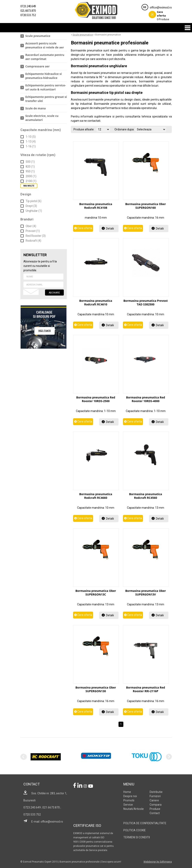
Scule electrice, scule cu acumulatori (42, 118)
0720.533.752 (28, 15)
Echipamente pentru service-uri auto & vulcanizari (46, 87)
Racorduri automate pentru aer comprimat (45, 57)
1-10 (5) (31, 137)
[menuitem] (44, 36)
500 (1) (30, 162)
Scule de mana (36, 108)
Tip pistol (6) (34, 201)
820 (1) (30, 167)
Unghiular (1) (34, 211)
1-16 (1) (31, 146)
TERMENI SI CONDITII (137, 837)
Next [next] (169, 757)
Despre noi (130, 796)
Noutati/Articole (134, 809)
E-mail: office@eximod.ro (43, 822)
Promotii (129, 800)
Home (127, 792)
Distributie (156, 792)
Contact (155, 813)
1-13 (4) (31, 142)
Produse (159, 16)
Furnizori (155, 796)
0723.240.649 (28, 6)
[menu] (44, 78)
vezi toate (45, 331)
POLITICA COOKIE (135, 830)
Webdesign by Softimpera (158, 862)
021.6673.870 (28, 11)
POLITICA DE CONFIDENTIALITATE (145, 823)
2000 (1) (31, 176)
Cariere (154, 800)
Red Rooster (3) (36, 236)
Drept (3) (31, 206)
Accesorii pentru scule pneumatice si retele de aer (45, 45)
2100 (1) (31, 181)
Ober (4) (31, 226)
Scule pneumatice (38, 36)
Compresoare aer (38, 66)
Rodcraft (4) (33, 241)
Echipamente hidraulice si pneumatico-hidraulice (44, 76)
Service (128, 805)
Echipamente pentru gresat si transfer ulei (46, 99)
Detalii (110, 229)
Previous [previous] (23, 757)
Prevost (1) (33, 231)
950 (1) (30, 171)
